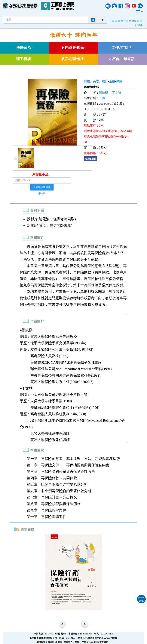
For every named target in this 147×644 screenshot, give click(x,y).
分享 (42, 194)
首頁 (115, 21)
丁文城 (116, 93)
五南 (102, 98)
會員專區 (134, 21)
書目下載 (123, 21)
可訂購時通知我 (42, 187)
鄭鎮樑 (103, 93)
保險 (119, 81)
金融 (112, 81)
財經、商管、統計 (96, 81)
